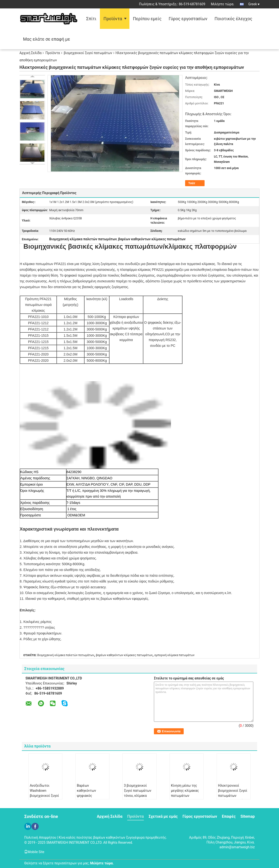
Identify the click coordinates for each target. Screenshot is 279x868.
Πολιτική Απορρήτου (40, 837)
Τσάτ (192, 183)
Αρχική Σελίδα (30, 53)
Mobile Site (34, 852)
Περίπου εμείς (147, 19)
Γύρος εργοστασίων (188, 19)
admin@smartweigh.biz (237, 847)
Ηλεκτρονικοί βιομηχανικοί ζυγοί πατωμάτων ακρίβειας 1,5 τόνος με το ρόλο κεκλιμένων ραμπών (234, 798)
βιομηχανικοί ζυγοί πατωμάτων (88, 53)
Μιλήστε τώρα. (222, 4)
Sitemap (248, 816)
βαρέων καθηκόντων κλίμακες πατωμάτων (124, 655)
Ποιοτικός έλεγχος (234, 19)
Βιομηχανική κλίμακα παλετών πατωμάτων (66, 655)
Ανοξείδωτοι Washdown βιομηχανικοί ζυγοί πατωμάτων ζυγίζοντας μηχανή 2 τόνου (44, 798)
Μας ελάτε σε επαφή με (47, 39)
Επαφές (229, 816)
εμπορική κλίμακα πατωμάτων (174, 655)
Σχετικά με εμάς (163, 816)
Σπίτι (91, 19)
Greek (254, 4)
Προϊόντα (113, 19)
